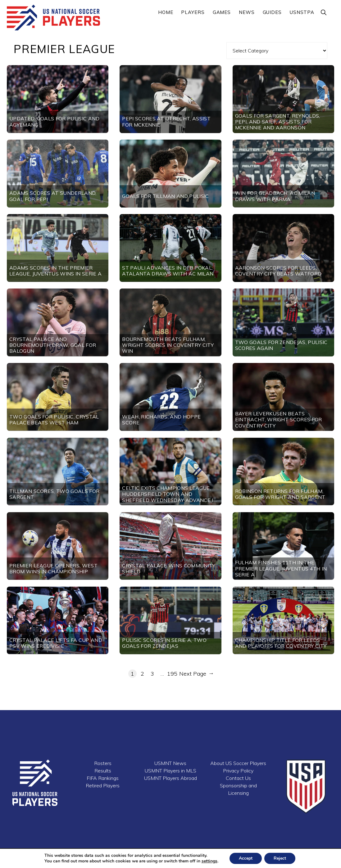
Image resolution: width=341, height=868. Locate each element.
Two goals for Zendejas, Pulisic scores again (281, 345)
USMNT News (170, 763)
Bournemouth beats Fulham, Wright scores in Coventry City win (168, 345)
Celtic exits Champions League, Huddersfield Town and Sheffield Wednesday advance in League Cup (170, 497)
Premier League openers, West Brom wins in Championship (53, 568)
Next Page (196, 674)
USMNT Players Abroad (170, 778)
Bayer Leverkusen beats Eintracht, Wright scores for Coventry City (279, 419)
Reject (280, 858)
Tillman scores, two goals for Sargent (54, 494)
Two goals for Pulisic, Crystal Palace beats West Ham (54, 420)
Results (103, 771)
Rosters (103, 763)
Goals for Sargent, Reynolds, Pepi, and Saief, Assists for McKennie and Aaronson (278, 122)
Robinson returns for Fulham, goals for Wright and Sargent (280, 494)
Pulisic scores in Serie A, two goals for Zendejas (164, 643)
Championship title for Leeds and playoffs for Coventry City (281, 643)
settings (209, 861)
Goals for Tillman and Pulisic (165, 196)
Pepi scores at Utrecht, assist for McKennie (166, 121)
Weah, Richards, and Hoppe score (161, 420)
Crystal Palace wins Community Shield (169, 568)
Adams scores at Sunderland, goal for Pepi (53, 196)
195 (172, 674)
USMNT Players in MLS (170, 771)
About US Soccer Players (238, 763)
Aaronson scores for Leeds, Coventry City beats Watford (278, 271)
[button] (324, 12)
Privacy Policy (238, 771)
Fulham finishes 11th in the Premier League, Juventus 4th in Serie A (281, 568)
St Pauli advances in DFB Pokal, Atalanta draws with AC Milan (168, 271)
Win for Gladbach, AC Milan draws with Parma (275, 196)
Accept (246, 858)
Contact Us (238, 778)
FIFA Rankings (103, 778)
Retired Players (103, 785)
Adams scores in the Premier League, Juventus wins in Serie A (55, 271)
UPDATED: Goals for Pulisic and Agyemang (55, 121)
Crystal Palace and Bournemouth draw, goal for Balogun (53, 345)
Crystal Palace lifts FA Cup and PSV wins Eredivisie (56, 643)
